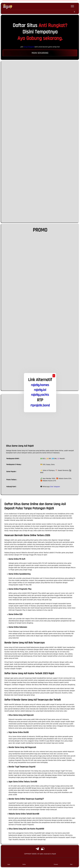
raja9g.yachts (40, 395)
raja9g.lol (40, 390)
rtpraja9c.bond (40, 405)
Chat (71, 862)
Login (9, 862)
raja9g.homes (40, 385)
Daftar (24, 862)
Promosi (56, 862)
